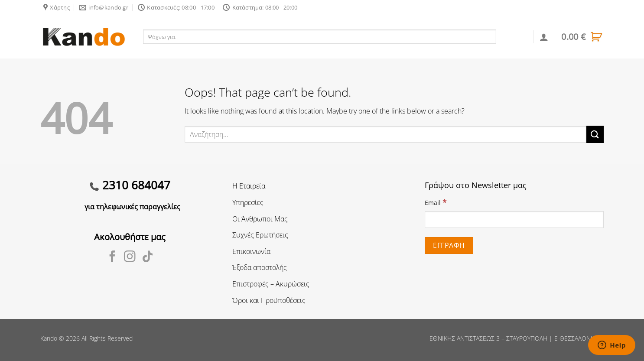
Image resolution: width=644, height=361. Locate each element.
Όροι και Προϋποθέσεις (269, 300)
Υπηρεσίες (248, 202)
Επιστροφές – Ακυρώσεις (271, 284)
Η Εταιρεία (249, 186)
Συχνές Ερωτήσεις (260, 235)
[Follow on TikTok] (148, 257)
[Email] (514, 220)
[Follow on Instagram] (130, 257)
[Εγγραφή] (449, 246)
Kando (49, 338)
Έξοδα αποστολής (260, 267)
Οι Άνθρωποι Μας (260, 219)
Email (436, 202)
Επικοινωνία (251, 251)
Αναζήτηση (515, 36)
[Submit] (595, 134)
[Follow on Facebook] (112, 257)
